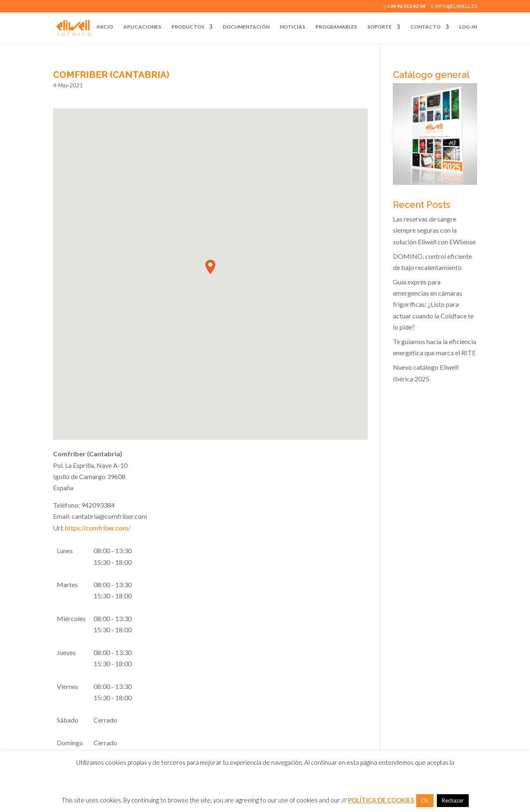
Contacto (425, 27)
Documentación (246, 27)
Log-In (468, 27)
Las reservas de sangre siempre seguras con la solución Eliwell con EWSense (434, 230)
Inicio (105, 27)
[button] (210, 267)
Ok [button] (425, 800)
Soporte (379, 27)
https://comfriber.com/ (98, 528)
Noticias (293, 27)
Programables (336, 27)
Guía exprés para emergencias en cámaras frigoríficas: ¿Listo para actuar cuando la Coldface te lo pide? (433, 304)
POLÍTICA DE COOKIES (381, 800)
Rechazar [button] (453, 800)
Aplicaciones (142, 27)
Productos (188, 27)
